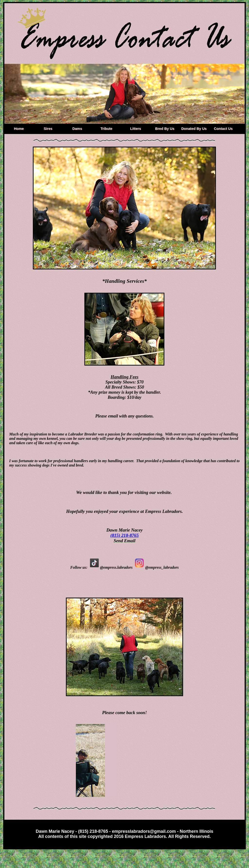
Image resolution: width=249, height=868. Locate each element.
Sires (48, 129)
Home (19, 129)
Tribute (106, 129)
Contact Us (223, 129)
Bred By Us (165, 129)
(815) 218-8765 (125, 535)
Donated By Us (194, 129)
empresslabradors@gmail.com (144, 831)
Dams (77, 129)
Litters (136, 129)
